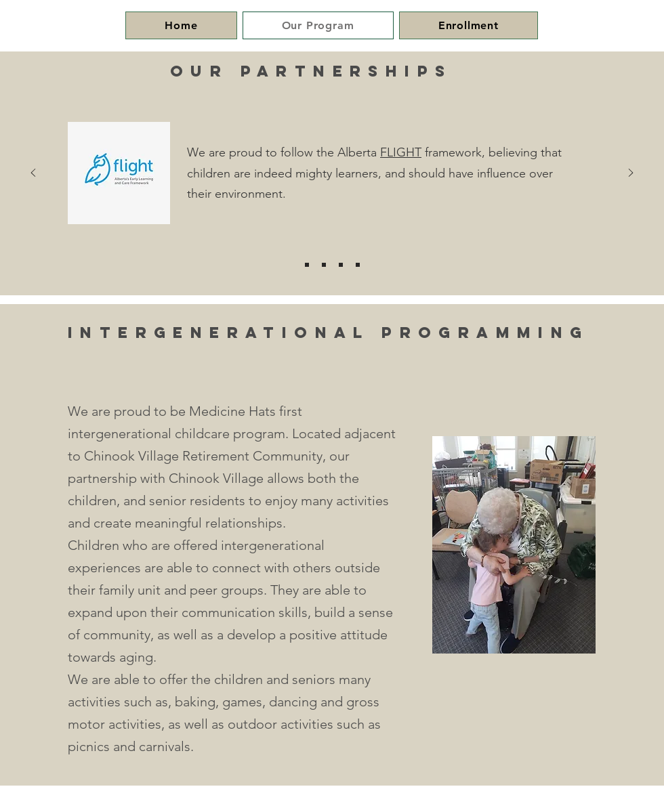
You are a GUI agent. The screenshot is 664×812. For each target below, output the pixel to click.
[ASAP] (341, 265)
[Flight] (307, 265)
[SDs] (358, 265)
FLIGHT (401, 152)
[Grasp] (324, 265)
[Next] (631, 174)
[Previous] (33, 174)
